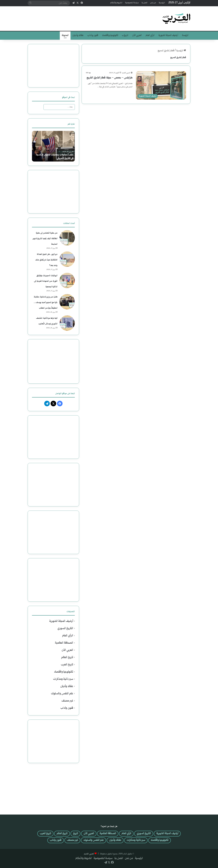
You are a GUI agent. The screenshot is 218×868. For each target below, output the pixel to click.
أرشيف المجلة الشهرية (168, 35)
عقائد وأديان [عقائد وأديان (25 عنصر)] (115, 840)
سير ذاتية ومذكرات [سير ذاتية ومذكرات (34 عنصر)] (136, 840)
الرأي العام (150, 35)
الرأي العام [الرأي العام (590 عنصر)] (126, 834)
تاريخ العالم (67, 657)
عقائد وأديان (78, 35)
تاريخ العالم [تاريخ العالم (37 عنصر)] (62, 834)
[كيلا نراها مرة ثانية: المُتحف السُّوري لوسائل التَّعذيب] (67, 323)
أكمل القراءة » (125, 93)
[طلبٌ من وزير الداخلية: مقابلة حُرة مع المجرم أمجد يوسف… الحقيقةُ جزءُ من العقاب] (67, 302)
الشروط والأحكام (116, 3)
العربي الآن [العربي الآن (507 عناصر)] (89, 834)
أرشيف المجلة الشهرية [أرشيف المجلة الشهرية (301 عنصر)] (167, 834)
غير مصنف (67, 701)
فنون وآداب (93, 35)
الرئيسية (162, 3)
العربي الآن (137, 35)
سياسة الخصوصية (132, 3)
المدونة (65, 35)
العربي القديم (126, 73)
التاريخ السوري (65, 628)
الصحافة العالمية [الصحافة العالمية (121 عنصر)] (108, 834)
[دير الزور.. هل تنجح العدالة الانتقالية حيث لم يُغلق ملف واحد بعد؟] (67, 259)
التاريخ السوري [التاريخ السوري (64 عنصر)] (144, 834)
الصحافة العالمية (64, 643)
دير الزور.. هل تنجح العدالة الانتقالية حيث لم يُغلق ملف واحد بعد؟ (46, 260)
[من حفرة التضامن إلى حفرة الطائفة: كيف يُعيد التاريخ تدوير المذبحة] (67, 238)
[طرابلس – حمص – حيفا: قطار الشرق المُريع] (161, 85)
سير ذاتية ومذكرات (63, 679)
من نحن (153, 3)
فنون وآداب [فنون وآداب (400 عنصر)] (56, 840)
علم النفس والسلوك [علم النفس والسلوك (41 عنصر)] (93, 840)
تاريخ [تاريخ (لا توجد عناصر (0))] (75, 834)
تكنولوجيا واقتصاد (110, 35)
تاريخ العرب (67, 665)
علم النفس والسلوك (62, 694)
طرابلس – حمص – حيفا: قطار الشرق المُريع (110, 78)
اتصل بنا (144, 3)
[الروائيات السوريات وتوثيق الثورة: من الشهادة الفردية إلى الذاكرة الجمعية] (67, 280)
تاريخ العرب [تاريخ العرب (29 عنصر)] (45, 834)
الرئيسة (185, 35)
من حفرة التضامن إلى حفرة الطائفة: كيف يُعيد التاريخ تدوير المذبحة (45, 239)
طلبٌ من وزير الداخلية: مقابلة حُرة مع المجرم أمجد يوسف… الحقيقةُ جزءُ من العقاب (46, 302)
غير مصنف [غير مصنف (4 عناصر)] (72, 840)
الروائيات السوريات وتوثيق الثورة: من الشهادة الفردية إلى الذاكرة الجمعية (46, 281)
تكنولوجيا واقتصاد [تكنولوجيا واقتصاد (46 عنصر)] (160, 840)
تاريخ (126, 35)
